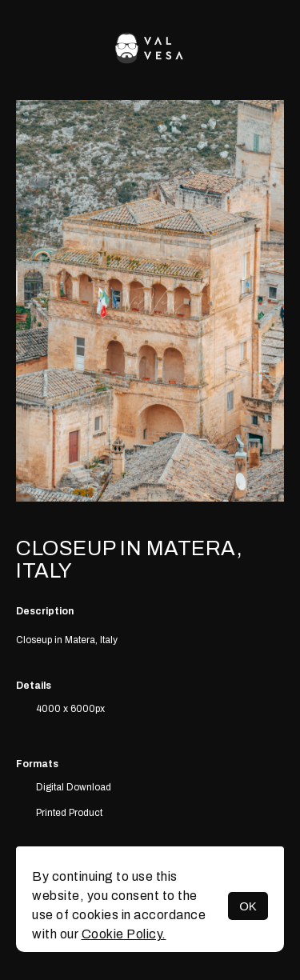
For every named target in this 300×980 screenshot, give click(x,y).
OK (248, 906)
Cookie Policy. (124, 934)
